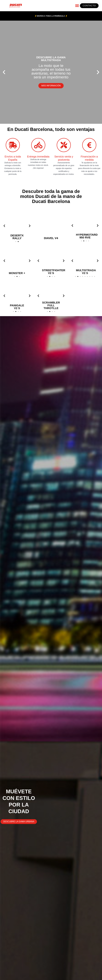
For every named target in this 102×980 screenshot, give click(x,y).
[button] (77, 6)
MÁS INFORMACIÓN (51, 86)
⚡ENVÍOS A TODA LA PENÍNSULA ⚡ (51, 16)
